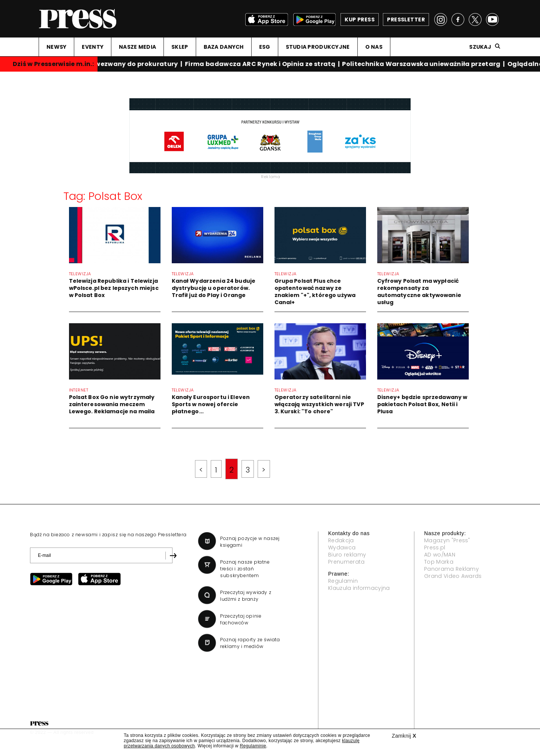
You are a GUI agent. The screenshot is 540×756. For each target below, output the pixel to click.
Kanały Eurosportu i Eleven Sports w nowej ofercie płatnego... (211, 404)
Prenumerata (346, 562)
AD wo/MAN (440, 555)
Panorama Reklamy (451, 569)
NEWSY (56, 47)
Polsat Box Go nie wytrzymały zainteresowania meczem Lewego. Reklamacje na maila (112, 404)
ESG (265, 47)
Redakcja (341, 540)
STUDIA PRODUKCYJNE (318, 47)
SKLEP (180, 47)
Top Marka (439, 562)
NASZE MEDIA (137, 47)
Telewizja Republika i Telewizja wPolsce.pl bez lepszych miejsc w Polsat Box (114, 288)
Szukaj (480, 47)
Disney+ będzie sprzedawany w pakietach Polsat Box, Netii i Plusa (422, 404)
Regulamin (343, 581)
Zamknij (404, 736)
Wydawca (342, 547)
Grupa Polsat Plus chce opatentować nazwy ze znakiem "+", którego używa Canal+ (315, 292)
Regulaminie (253, 746)
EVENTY (93, 47)
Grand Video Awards (453, 576)
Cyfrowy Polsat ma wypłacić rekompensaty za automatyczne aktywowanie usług (419, 292)
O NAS (374, 47)
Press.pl (435, 547)
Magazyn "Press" (447, 540)
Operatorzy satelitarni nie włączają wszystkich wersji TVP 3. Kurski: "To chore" (319, 404)
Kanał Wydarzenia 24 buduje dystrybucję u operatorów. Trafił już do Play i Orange (214, 288)
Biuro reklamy (347, 555)
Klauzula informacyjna (359, 588)
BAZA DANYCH (224, 47)
